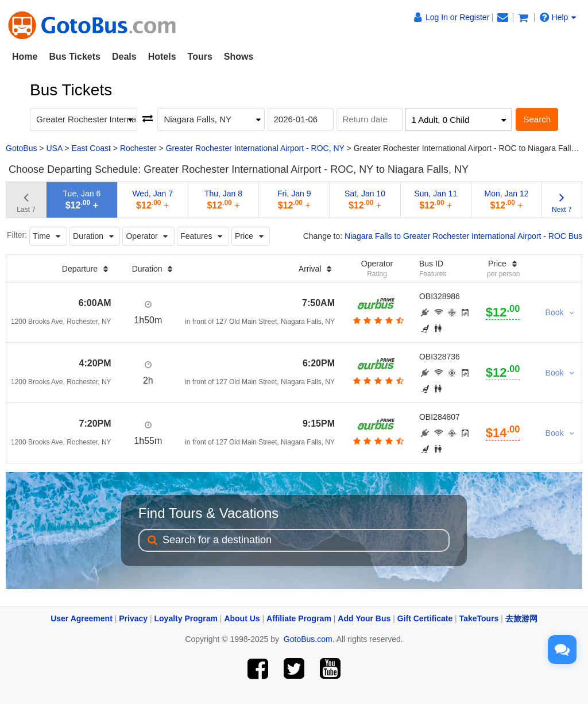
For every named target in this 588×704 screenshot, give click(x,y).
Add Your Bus (364, 618)
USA (54, 148)
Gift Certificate (425, 618)
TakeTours (479, 618)
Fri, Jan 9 (294, 200)
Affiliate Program (299, 618)
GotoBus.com (308, 639)
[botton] (377, 320)
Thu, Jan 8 (223, 200)
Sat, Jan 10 (365, 200)
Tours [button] (200, 57)
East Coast (91, 148)
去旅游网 (521, 618)
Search (537, 119)
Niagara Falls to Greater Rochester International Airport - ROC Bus (463, 236)
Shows (239, 57)
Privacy (133, 618)
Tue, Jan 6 (82, 200)
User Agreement (82, 618)
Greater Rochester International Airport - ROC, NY (255, 148)
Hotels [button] (162, 57)
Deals (124, 57)
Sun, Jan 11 (436, 200)
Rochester (138, 148)
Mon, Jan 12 (507, 200)
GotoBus (21, 148)
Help (558, 17)
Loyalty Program (186, 618)
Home (25, 57)
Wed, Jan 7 (152, 200)
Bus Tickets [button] (75, 57)
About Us (242, 618)
